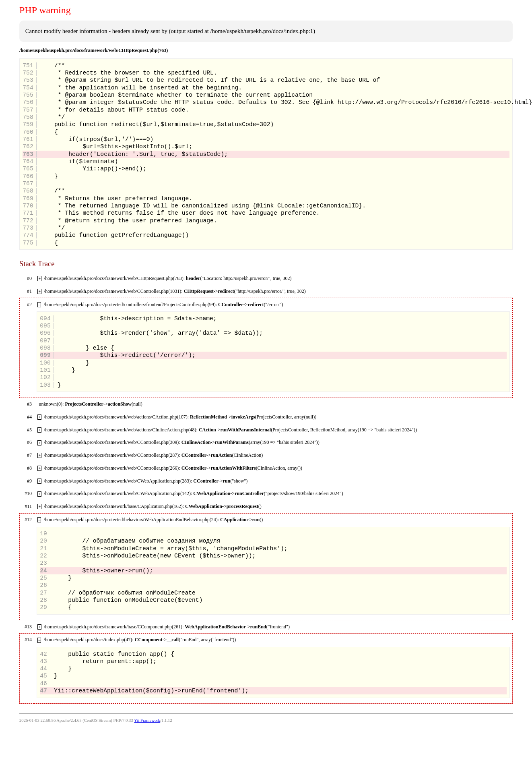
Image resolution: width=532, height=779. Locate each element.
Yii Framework (147, 720)
